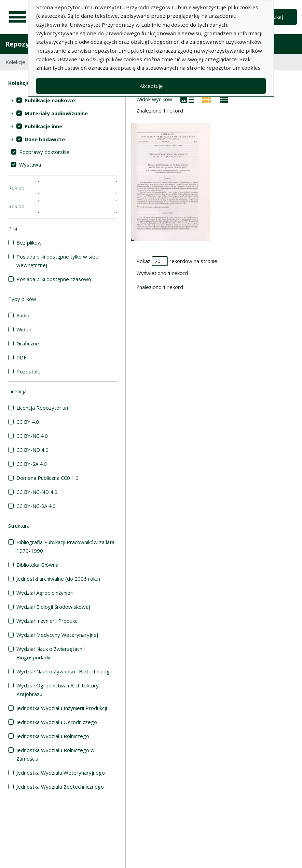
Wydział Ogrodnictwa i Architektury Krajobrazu (58, 690)
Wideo (24, 329)
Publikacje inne (43, 126)
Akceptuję (151, 86)
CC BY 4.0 (28, 422)
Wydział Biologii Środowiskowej (53, 607)
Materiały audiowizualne (56, 113)
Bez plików (29, 242)
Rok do (16, 206)
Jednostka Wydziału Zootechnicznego (60, 787)
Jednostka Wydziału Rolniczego (53, 736)
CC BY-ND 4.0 (32, 450)
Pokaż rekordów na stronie (177, 261)
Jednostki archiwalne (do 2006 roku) (58, 579)
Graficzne (28, 343)
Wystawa (30, 165)
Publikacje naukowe (50, 100)
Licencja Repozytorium (43, 408)
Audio (23, 315)
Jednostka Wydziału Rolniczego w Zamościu (56, 754)
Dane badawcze (45, 139)
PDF (21, 357)
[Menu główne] (18, 17)
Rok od (16, 187)
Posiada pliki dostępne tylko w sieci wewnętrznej (58, 261)
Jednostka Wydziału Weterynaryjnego (61, 773)
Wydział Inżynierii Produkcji (48, 621)
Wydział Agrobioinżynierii (45, 593)
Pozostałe (29, 371)
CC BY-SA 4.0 (32, 464)
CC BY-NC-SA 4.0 (36, 506)
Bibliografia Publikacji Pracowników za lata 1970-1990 (65, 546)
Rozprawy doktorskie (44, 152)
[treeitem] (63, 100)
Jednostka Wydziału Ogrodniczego (57, 722)
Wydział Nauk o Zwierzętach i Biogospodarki (51, 653)
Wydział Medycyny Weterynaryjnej (57, 635)
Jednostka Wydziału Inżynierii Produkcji (62, 708)
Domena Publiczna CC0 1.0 (47, 478)
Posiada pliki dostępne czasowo (54, 279)
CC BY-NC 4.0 (32, 436)
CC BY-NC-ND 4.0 (37, 492)
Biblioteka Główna (37, 565)
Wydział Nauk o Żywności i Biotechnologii (64, 671)
